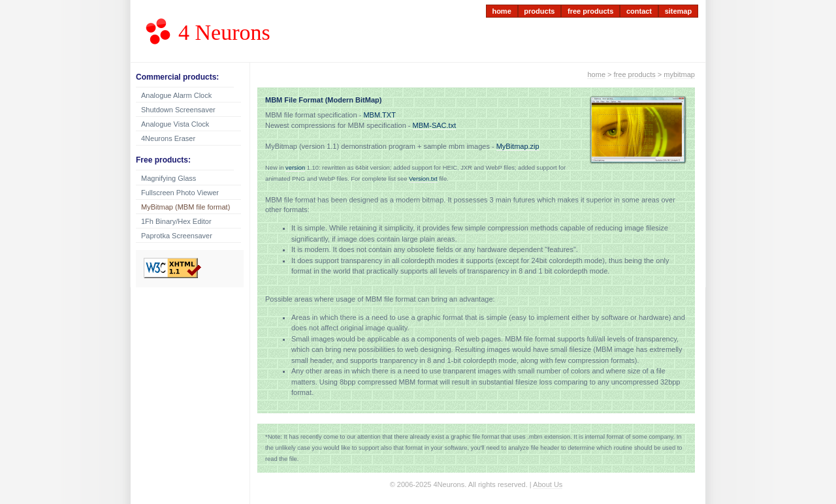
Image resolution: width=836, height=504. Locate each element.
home (501, 11)
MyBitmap (185, 207)
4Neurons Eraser (168, 138)
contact (639, 11)
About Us (548, 484)
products (539, 11)
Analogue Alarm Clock (176, 95)
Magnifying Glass (169, 178)
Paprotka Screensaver (177, 236)
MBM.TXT (379, 115)
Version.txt (423, 179)
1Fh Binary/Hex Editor (176, 221)
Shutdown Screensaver (178, 110)
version (295, 168)
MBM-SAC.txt (435, 125)
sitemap (679, 11)
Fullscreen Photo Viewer (180, 193)
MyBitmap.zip (518, 146)
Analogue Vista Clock (175, 124)
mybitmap (679, 74)
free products (590, 11)
